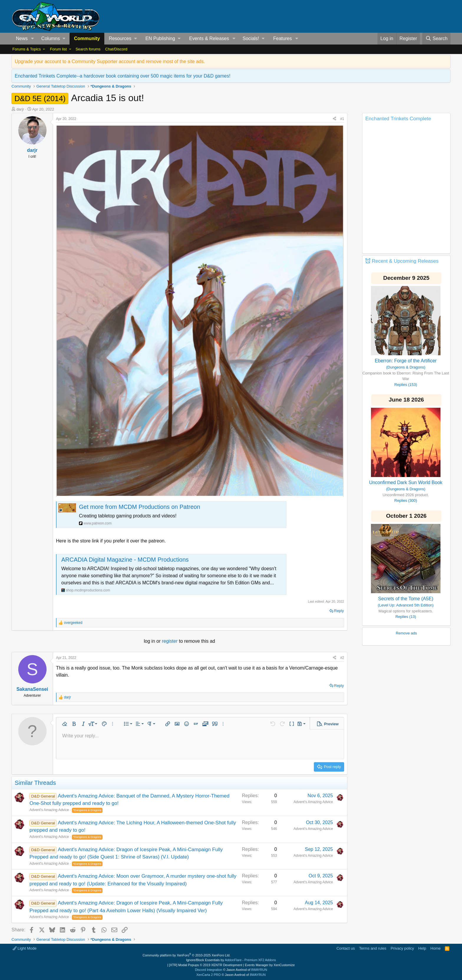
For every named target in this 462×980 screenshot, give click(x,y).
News (22, 38)
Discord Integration (209, 970)
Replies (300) (406, 500)
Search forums (88, 49)
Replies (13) (406, 617)
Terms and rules (373, 948)
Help (422, 948)
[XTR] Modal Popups (206, 965)
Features (282, 38)
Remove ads (406, 633)
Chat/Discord (116, 49)
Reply (339, 611)
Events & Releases (209, 38)
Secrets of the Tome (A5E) (406, 599)
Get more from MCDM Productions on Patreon (140, 507)
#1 (342, 119)
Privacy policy (402, 948)
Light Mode (25, 948)
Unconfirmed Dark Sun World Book (406, 482)
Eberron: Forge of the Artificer (406, 361)
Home (436, 948)
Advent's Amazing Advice (49, 810)
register (170, 641)
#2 (342, 658)
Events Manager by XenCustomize (270, 965)
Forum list (58, 49)
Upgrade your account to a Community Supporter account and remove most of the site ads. (110, 61)
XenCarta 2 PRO (209, 975)
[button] (33, 39)
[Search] (436, 39)
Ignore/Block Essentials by (231, 960)
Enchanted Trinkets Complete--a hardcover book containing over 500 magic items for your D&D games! (123, 76)
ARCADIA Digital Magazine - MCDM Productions (125, 560)
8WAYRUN (259, 970)
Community (87, 38)
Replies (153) (406, 385)
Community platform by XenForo (187, 955)
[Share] (334, 119)
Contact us (346, 948)
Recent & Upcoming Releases (405, 261)
